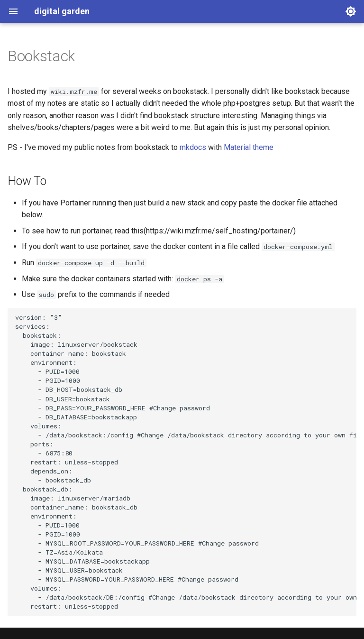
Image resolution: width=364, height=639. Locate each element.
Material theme (249, 147)
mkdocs (193, 147)
